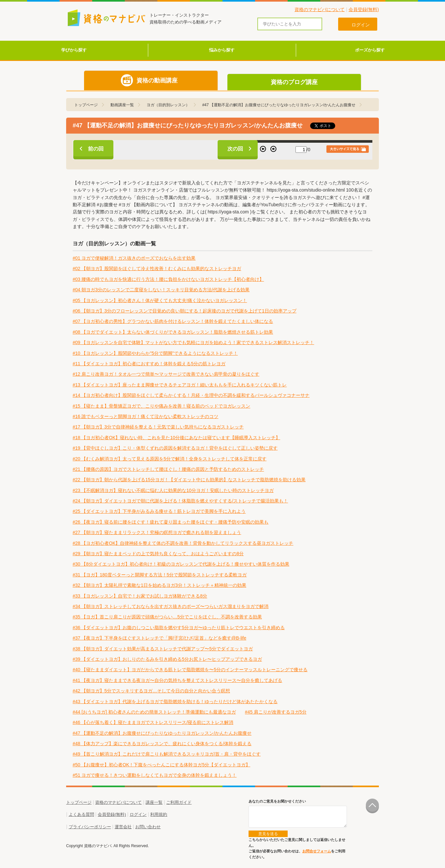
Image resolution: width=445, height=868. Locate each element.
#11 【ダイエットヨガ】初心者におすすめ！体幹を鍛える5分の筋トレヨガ (149, 364)
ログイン (138, 814)
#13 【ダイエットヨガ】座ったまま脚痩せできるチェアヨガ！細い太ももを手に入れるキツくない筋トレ (180, 385)
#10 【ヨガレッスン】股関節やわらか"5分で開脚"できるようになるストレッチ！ (155, 353)
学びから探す (74, 50)
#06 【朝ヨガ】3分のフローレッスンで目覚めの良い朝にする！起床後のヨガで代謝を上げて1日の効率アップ (185, 311)
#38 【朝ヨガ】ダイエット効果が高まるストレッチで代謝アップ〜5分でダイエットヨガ (163, 649)
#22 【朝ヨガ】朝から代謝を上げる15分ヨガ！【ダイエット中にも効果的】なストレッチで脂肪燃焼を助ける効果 (189, 480)
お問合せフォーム (317, 851)
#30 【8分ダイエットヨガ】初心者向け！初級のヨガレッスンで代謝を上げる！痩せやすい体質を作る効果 (181, 564)
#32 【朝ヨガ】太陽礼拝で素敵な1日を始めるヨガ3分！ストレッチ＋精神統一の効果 (159, 585)
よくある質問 (81, 814)
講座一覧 (154, 802)
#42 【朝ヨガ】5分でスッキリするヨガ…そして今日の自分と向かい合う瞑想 (151, 691)
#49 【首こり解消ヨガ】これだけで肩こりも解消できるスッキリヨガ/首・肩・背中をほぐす (167, 754)
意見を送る (268, 834)
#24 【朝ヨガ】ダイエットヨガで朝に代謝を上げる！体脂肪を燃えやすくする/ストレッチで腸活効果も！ (180, 501)
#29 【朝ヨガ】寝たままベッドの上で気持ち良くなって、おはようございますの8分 (158, 554)
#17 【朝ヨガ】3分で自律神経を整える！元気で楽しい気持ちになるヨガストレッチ (158, 427)
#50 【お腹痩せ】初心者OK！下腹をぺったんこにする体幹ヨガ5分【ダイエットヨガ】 (161, 765)
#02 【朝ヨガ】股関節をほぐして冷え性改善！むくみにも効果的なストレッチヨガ (157, 268)
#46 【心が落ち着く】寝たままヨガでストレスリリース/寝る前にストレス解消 (153, 722)
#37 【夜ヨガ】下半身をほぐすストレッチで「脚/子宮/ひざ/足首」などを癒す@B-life (159, 638)
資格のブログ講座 (294, 82)
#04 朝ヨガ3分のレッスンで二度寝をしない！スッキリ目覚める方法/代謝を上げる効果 (161, 290)
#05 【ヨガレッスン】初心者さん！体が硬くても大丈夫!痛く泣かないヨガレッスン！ (160, 300)
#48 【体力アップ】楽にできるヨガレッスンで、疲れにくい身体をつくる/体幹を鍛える (162, 744)
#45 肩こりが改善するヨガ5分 (276, 712)
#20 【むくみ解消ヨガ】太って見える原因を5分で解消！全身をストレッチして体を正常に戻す (170, 459)
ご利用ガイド (179, 802)
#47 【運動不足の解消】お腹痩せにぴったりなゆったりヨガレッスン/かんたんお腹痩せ (162, 733)
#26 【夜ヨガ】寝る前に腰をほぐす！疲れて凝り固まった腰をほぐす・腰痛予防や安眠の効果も (171, 522)
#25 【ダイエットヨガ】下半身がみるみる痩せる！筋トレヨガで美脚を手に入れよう (159, 511)
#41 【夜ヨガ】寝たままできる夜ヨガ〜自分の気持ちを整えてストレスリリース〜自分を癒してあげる (177, 680)
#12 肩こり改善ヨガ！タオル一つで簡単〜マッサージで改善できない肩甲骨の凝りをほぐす (166, 374)
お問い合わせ (148, 827)
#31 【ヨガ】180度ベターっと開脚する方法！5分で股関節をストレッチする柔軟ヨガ (160, 575)
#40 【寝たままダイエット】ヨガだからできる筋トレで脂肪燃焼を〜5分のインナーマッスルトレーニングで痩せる (190, 670)
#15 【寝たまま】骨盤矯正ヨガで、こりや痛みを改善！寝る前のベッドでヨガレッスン (161, 406)
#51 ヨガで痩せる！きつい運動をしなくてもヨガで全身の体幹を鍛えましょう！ (155, 775)
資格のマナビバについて (320, 9)
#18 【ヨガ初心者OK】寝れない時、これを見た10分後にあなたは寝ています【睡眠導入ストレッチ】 (176, 438)
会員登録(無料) (364, 9)
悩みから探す (222, 50)
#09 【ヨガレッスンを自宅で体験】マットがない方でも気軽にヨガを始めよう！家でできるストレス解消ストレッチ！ (193, 342)
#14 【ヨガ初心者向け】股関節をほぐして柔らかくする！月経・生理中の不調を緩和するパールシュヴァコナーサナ (191, 395)
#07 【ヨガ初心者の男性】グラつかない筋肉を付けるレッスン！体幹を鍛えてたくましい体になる (173, 321)
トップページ (79, 802)
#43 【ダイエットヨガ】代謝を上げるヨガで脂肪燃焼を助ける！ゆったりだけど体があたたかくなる (175, 702)
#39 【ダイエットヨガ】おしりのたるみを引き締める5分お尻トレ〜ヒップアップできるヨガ (167, 659)
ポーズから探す (370, 50)
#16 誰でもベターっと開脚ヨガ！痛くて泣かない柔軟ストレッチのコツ (145, 416)
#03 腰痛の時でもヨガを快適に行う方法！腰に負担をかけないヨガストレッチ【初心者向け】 (168, 279)
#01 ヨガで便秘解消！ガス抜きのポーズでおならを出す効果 (134, 258)
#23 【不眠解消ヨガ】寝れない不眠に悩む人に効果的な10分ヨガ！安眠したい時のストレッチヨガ (173, 490)
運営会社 (123, 827)
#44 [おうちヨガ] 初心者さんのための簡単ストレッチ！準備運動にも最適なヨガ (154, 712)
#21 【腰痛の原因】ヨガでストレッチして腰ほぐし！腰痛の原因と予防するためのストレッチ (168, 469)
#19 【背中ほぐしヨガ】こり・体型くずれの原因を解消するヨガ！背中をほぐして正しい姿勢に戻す (175, 448)
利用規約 (159, 814)
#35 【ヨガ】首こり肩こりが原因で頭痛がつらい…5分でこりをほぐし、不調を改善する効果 (167, 617)
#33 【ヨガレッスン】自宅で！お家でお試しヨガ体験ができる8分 (140, 596)
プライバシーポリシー (90, 827)
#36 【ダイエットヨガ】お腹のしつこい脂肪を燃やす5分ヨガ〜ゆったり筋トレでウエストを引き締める (179, 628)
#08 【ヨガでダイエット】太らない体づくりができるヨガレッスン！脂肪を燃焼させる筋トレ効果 (173, 332)
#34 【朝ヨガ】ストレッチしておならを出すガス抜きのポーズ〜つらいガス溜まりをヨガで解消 (171, 606)
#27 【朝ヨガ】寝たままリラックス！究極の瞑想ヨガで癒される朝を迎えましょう (157, 532)
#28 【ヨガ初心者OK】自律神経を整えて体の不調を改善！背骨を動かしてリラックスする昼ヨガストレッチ (183, 543)
